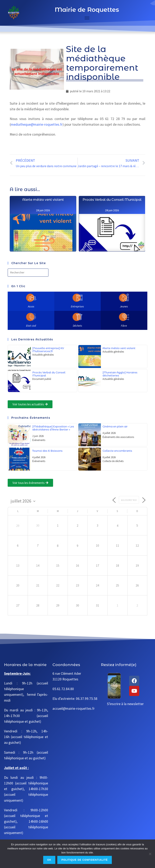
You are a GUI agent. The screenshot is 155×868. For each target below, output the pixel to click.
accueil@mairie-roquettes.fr (74, 709)
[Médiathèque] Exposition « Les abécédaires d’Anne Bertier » (53, 428)
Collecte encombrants (117, 451)
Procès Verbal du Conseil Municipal (112, 246)
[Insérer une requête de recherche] (28, 273)
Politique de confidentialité (85, 860)
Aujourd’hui (129, 500)
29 (18, 526)
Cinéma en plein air (115, 427)
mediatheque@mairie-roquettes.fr (37, 124)
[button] (30, 404)
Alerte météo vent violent (43, 226)
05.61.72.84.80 (63, 689)
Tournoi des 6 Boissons (47, 451)
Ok (49, 860)
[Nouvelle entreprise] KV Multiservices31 (48, 350)
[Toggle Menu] (87, 18)
